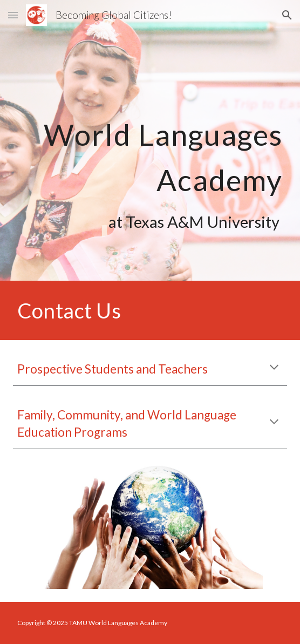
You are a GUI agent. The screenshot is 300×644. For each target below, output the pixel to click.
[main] (150, 141)
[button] (13, 15)
